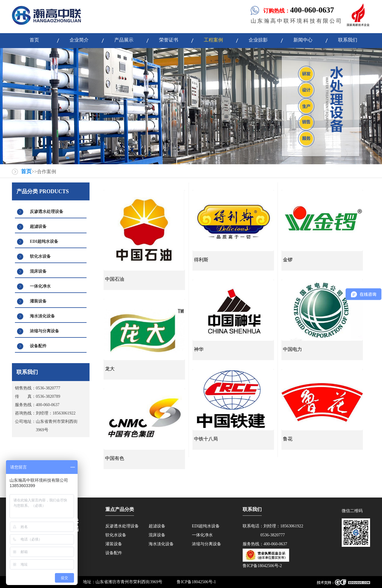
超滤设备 (38, 227)
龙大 (110, 369)
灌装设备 (38, 301)
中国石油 (115, 279)
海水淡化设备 (42, 316)
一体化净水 (40, 286)
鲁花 (288, 439)
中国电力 (292, 349)
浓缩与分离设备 (44, 331)
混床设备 (38, 271)
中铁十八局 (206, 439)
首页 (26, 171)
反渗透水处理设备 (47, 212)
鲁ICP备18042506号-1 (196, 582)
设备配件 (38, 346)
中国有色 (115, 458)
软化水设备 (40, 256)
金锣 (288, 260)
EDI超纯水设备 (44, 241)
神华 (199, 349)
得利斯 (201, 260)
